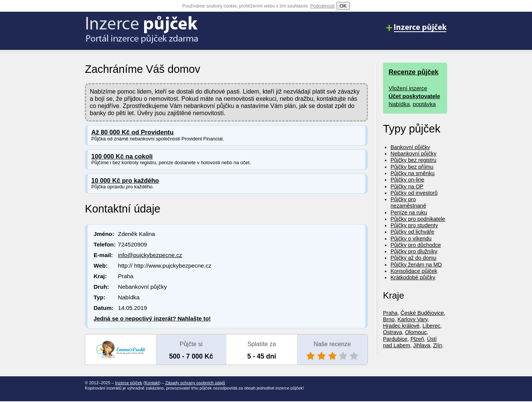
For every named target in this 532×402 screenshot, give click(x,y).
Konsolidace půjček (414, 271)
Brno (389, 319)
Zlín (438, 345)
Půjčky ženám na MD (416, 265)
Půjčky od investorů (414, 193)
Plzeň (417, 339)
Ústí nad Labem (410, 342)
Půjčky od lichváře (412, 232)
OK (343, 6)
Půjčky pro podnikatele (418, 219)
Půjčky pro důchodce (416, 245)
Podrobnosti (323, 6)
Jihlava (422, 345)
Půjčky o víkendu (411, 239)
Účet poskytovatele (414, 96)
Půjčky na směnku (413, 173)
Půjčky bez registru (414, 160)
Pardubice (395, 339)
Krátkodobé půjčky (413, 277)
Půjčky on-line (407, 180)
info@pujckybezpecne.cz (150, 255)
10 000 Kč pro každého (125, 181)
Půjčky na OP (407, 186)
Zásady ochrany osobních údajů (195, 383)
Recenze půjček (414, 72)
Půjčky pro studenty (414, 225)
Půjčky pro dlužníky (414, 251)
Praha (390, 313)
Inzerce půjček (129, 383)
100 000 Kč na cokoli (122, 156)
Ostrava (392, 332)
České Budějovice (422, 313)
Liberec (431, 326)
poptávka (424, 104)
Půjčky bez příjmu (412, 167)
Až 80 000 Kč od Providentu (132, 132)
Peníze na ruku (409, 213)
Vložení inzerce (408, 88)
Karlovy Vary (412, 319)
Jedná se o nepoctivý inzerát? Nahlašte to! (152, 318)
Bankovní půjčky (410, 147)
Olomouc (416, 332)
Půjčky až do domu (414, 258)
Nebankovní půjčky (414, 154)
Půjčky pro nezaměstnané (408, 203)
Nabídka (399, 104)
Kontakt (152, 383)
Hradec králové (401, 326)
